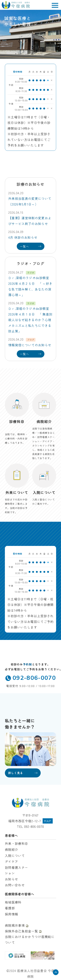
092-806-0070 (30, 678)
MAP (48, 821)
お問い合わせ (15, 885)
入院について (15, 856)
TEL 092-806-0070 (30, 826)
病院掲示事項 (17, 925)
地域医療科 (13, 902)
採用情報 (11, 914)
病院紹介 (11, 850)
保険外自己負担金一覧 (23, 931)
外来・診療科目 (16, 843)
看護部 (10, 908)
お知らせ (11, 879)
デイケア (11, 861)
